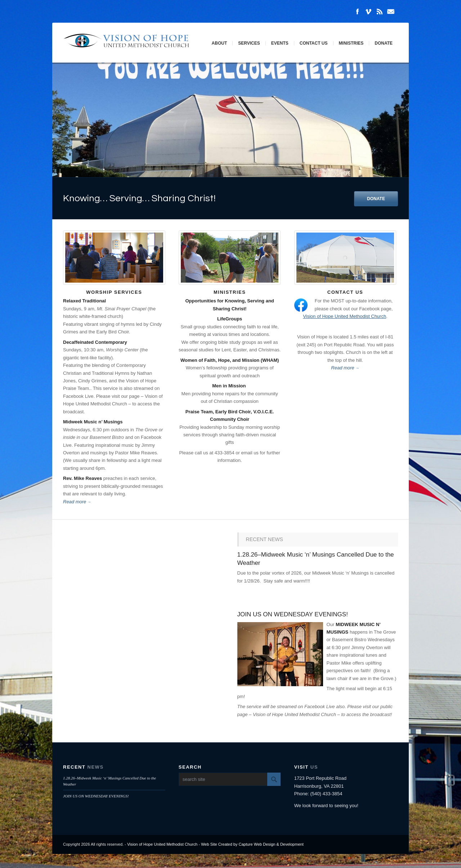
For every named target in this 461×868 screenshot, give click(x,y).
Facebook (357, 12)
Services (249, 43)
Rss (380, 12)
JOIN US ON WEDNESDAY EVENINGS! (293, 614)
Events (280, 43)
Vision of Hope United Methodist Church (344, 316)
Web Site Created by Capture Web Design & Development (252, 844)
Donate (384, 43)
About (220, 43)
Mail (391, 12)
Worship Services (114, 292)
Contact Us (314, 43)
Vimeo (368, 12)
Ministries (351, 43)
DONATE (376, 199)
